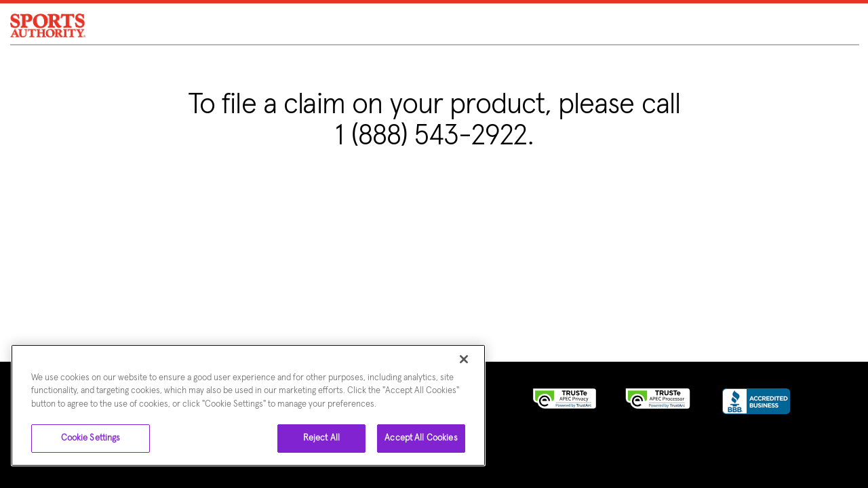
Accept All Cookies (421, 438)
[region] (248, 405)
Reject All (321, 438)
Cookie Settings (91, 438)
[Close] (464, 359)
